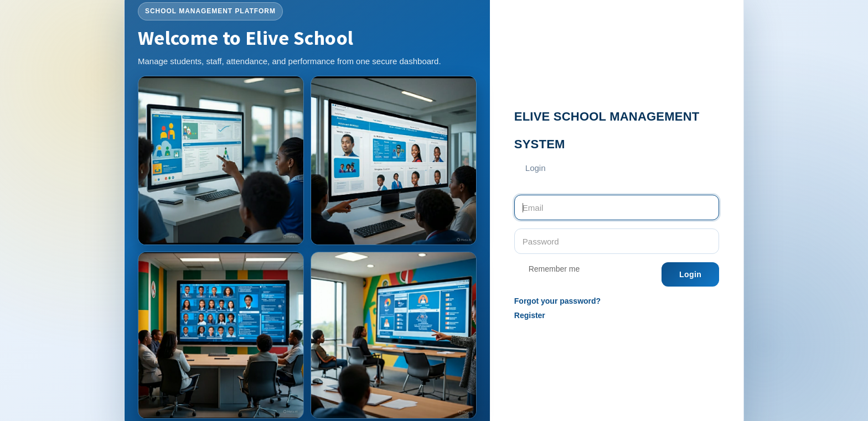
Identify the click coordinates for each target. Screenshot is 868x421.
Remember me (547, 270)
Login (690, 274)
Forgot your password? (557, 301)
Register (530, 315)
